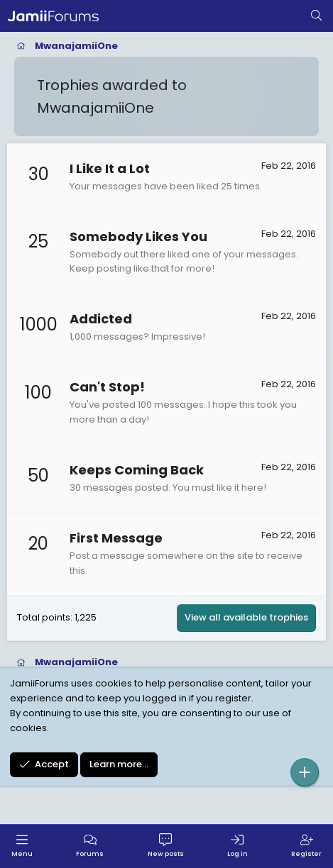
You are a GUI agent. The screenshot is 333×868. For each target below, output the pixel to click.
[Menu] (22, 846)
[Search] (316, 16)
